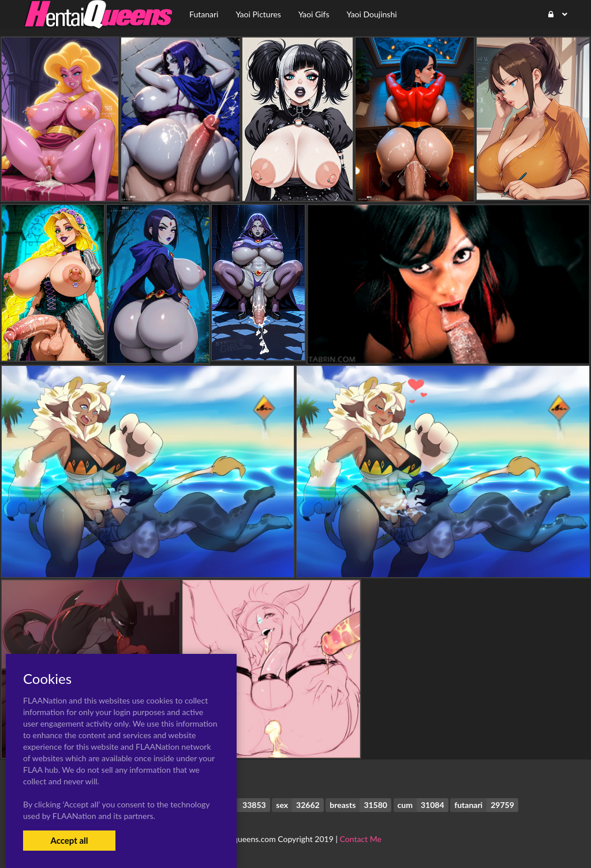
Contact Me (361, 839)
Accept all (69, 840)
